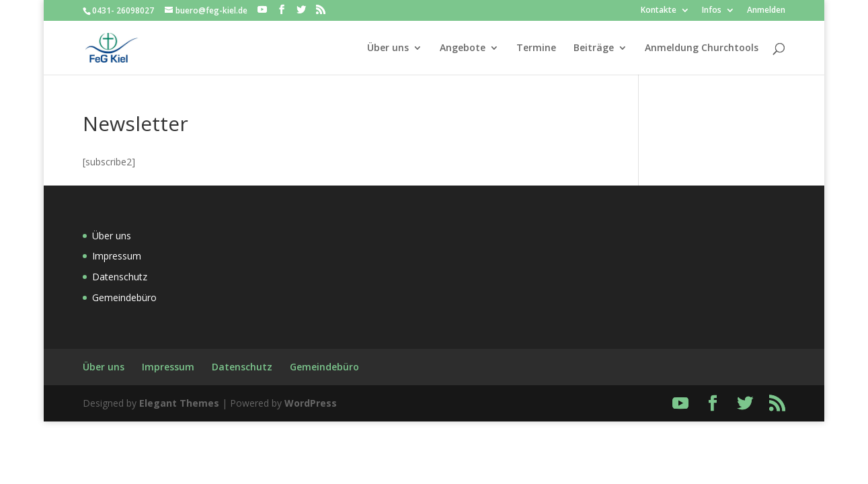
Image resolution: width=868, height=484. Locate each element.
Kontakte (659, 11)
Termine (536, 48)
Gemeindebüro (124, 297)
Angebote (463, 48)
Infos (712, 11)
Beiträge (594, 48)
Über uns (388, 48)
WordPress (311, 403)
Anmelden (766, 11)
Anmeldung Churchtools (702, 48)
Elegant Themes (179, 403)
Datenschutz (120, 277)
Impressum (117, 256)
